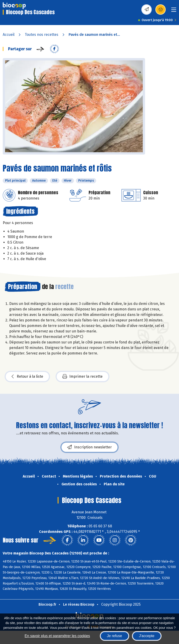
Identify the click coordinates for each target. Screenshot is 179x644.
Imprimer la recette (83, 377)
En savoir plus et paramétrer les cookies (57, 636)
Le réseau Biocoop (79, 604)
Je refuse (115, 636)
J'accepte (147, 636)
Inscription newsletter (89, 447)
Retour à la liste (27, 377)
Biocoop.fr (47, 604)
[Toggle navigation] (174, 11)
